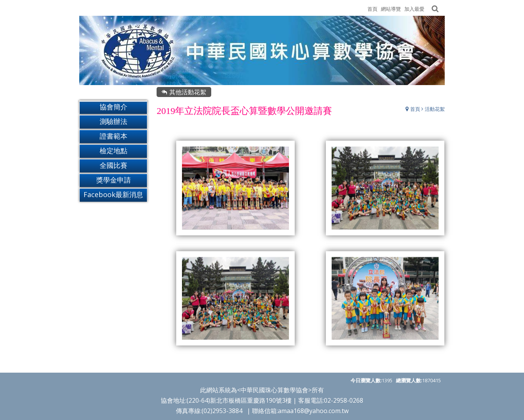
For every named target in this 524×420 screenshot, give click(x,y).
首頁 (415, 109)
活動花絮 (435, 109)
